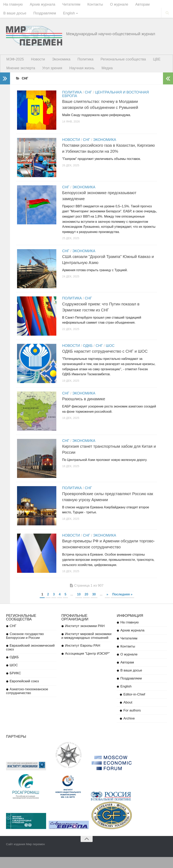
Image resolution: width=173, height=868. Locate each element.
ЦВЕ (149, 62)
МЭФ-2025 (15, 62)
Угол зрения (50, 72)
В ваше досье (14, 15)
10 (79, 606)
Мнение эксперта (20, 72)
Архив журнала (41, 5)
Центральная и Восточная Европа (105, 99)
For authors (132, 722)
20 (86, 606)
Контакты (90, 5)
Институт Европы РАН (83, 657)
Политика (81, 62)
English (66, 15)
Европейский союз (24, 692)
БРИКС (15, 684)
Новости (36, 62)
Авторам (135, 5)
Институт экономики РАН (85, 637)
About (128, 714)
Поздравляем (43, 15)
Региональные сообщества (117, 62)
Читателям (68, 5)
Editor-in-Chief (134, 706)
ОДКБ (88, 354)
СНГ (88, 97)
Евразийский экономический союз (30, 659)
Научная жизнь (79, 72)
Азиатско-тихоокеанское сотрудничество (27, 702)
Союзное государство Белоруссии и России (25, 647)
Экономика (58, 62)
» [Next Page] (107, 606)
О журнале (113, 5)
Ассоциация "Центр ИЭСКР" (87, 665)
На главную (13, 5)
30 (94, 606)
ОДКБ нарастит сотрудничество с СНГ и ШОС (105, 359)
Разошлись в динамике (84, 407)
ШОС (110, 354)
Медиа (102, 72)
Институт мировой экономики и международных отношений (86, 647)
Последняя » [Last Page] (122, 606)
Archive (129, 730)
